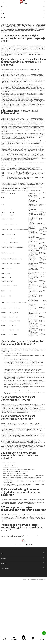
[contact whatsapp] (44, 633)
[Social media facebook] (27, 545)
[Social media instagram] (29, 545)
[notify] (45, 3)
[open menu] (3, 3)
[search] (42, 3)
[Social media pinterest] (32, 545)
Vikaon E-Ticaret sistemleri (32, 579)
